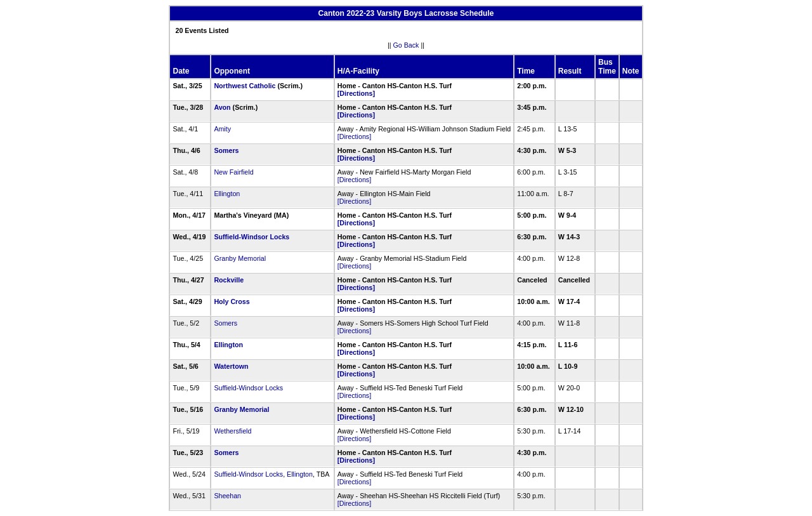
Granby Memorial (240, 258)
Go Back (406, 45)
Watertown (231, 366)
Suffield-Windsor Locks (252, 237)
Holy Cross (232, 301)
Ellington (227, 194)
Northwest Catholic (245, 86)
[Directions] (356, 93)
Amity (222, 129)
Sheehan (227, 496)
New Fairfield (233, 172)
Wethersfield (232, 431)
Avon (222, 107)
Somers (226, 150)
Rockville (229, 280)
